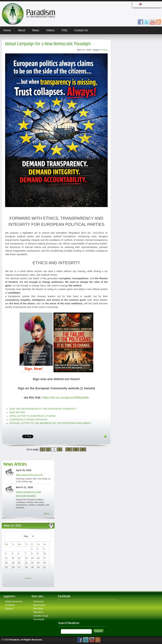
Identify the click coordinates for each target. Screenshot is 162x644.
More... (48, 514)
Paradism (15, 640)
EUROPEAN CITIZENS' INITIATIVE (28, 420)
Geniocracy (39, 601)
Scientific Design (41, 616)
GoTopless (10, 605)
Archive (28, 578)
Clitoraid (9, 609)
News (36, 30)
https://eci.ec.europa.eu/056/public (66, 398)
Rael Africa (38, 612)
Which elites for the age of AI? (29, 475)
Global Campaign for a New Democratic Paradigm (48, 44)
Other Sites (38, 596)
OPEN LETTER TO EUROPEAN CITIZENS (32, 416)
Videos (50, 30)
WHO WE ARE (17, 412)
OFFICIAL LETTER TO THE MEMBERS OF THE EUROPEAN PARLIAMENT (50, 423)
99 (83, 449)
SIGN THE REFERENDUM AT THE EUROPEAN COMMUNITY (43, 409)
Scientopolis (39, 619)
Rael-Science (39, 605)
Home (7, 30)
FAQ (64, 30)
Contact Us (81, 30)
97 (69, 449)
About (22, 30)
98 (76, 449)
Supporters (9, 596)
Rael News (38, 609)
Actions (104, 50)
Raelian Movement (14, 601)
